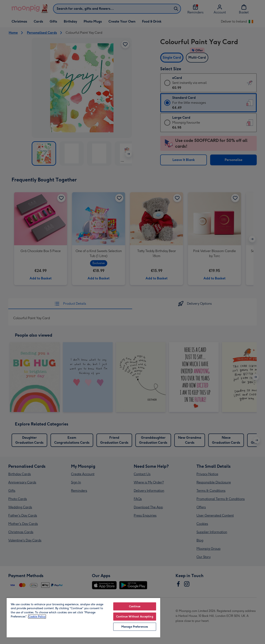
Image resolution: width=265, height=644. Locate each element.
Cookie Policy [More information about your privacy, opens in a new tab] (37, 617)
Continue (135, 606)
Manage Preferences (135, 627)
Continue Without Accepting (135, 617)
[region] (83, 617)
